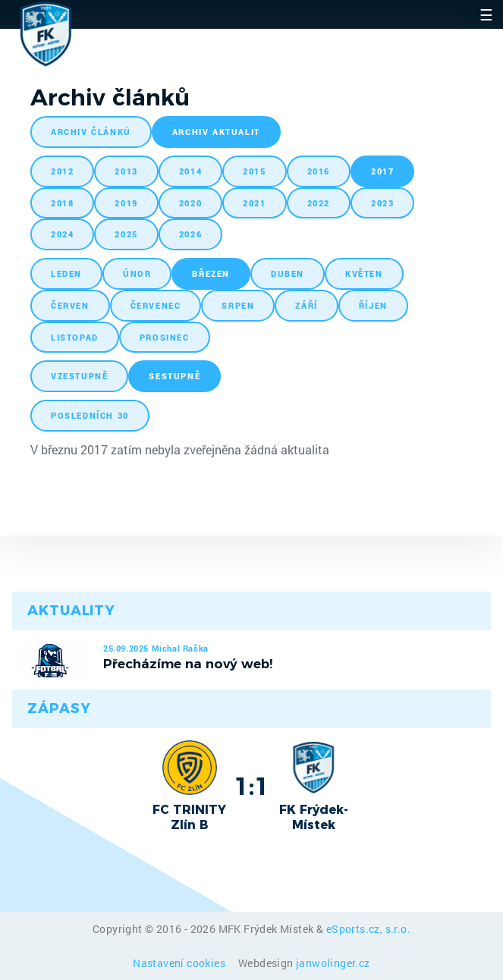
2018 (62, 203)
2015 (254, 171)
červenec (156, 305)
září (306, 305)
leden (66, 273)
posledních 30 (90, 415)
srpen (238, 305)
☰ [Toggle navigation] (486, 14)
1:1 (251, 786)
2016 (319, 171)
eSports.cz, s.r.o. (368, 929)
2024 (62, 234)
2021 (254, 203)
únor (137, 273)
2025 (126, 234)
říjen (373, 305)
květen (364, 273)
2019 (126, 203)
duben (288, 273)
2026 (190, 234)
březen (211, 273)
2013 (126, 171)
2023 (382, 203)
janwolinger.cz (333, 963)
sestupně (174, 376)
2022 (319, 203)
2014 (190, 171)
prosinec (165, 337)
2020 (190, 203)
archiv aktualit (216, 132)
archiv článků (91, 132)
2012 (62, 171)
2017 (382, 171)
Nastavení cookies (180, 963)
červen (70, 305)
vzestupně (79, 376)
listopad (75, 337)
